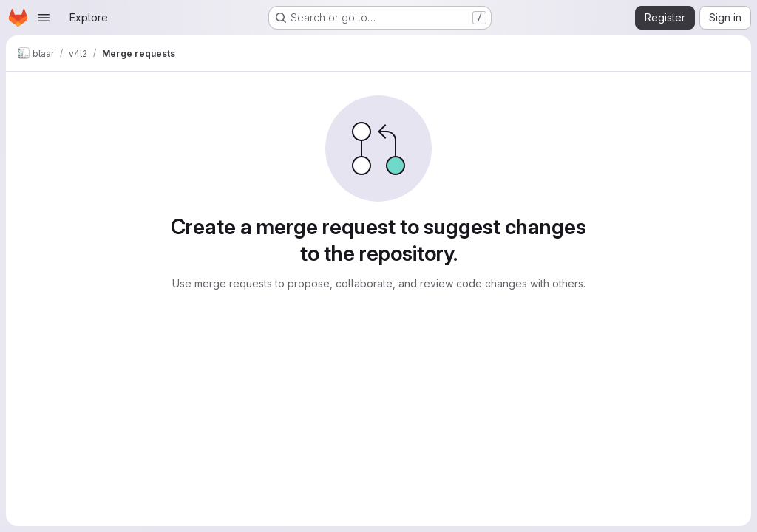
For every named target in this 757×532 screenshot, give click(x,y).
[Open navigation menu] (44, 18)
